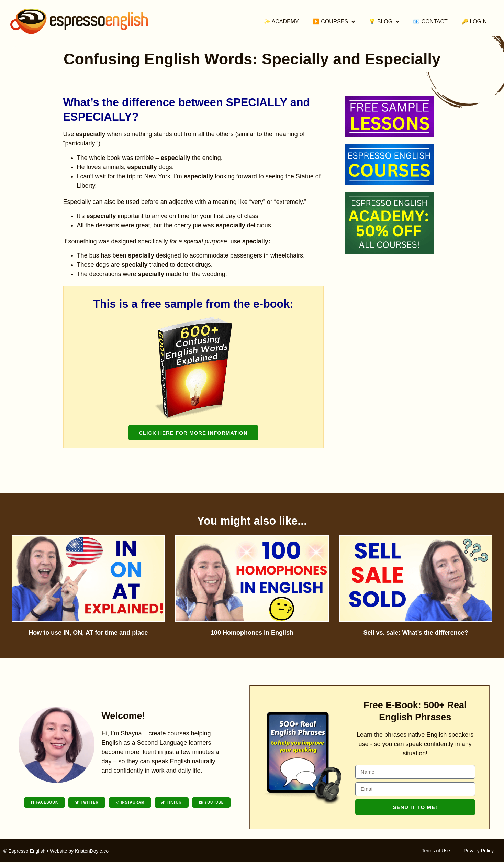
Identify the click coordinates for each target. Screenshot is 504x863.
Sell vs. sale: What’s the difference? (416, 633)
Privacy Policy (479, 851)
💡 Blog (384, 22)
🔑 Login (474, 21)
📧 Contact (430, 21)
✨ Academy (281, 21)
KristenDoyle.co (92, 852)
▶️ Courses (334, 22)
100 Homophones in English (252, 633)
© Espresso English (24, 852)
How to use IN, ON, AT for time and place (88, 633)
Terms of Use (436, 851)
